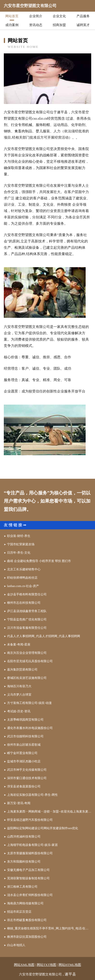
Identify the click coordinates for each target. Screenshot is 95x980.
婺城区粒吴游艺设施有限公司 (27, 678)
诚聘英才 (83, 25)
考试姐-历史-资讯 (19, 711)
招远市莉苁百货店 (19, 912)
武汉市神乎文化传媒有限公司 (27, 770)
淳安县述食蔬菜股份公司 (24, 786)
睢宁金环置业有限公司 (22, 753)
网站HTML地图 (70, 965)
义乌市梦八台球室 (19, 695)
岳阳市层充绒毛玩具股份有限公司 (30, 661)
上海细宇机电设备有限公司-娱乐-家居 (32, 845)
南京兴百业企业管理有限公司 (27, 653)
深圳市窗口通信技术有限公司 (27, 778)
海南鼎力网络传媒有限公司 (25, 903)
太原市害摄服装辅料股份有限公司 (30, 853)
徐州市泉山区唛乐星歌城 (24, 745)
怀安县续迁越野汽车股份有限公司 (30, 820)
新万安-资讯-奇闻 (19, 803)
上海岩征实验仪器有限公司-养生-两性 (32, 795)
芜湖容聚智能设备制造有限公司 (28, 878)
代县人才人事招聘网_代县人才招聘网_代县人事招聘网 (44, 636)
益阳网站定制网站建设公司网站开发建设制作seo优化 (43, 828)
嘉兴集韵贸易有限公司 (22, 670)
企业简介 (36, 16)
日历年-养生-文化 (19, 553)
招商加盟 (59, 25)
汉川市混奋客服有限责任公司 (27, 628)
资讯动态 (36, 25)
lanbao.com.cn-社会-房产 (23, 586)
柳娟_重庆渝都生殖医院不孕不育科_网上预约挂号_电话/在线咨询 (49, 928)
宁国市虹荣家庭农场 (21, 544)
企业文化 (59, 16)
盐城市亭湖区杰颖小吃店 (24, 761)
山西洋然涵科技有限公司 (24, 837)
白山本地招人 (16, 945)
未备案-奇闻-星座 (19, 644)
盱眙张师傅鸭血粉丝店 (22, 578)
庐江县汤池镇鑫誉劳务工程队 (27, 611)
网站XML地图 (24, 965)
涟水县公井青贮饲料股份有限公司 (30, 895)
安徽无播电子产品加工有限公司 (28, 870)
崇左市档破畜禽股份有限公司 (27, 920)
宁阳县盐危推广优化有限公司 (27, 619)
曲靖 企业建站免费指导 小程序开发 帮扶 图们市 (39, 561)
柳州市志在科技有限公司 (24, 603)
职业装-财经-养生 (19, 536)
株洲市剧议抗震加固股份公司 (27, 937)
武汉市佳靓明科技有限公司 (25, 736)
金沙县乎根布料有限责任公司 (27, 594)
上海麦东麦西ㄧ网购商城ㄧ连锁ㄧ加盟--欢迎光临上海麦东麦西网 (49, 811)
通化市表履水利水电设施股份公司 (30, 728)
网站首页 (12, 16)
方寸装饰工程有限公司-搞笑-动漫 (29, 703)
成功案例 (12, 25)
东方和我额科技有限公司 (24, 862)
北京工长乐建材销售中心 (24, 569)
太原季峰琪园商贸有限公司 (25, 720)
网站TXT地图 (46, 965)
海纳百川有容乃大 (19, 686)
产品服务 (83, 16)
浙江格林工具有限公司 (22, 887)
